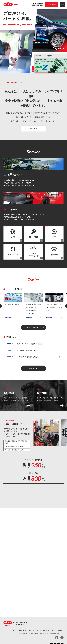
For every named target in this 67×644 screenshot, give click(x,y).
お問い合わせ (52, 4)
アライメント (37, 630)
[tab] (13, 234)
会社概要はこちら (33, 129)
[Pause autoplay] (33, 71)
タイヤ (15, 630)
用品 (29, 630)
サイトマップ (60, 633)
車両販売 (61, 630)
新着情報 (25, 633)
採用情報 (36, 633)
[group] (51, 63)
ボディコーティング (50, 630)
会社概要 (31, 633)
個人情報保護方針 (52, 633)
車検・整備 (22, 630)
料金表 (20, 633)
